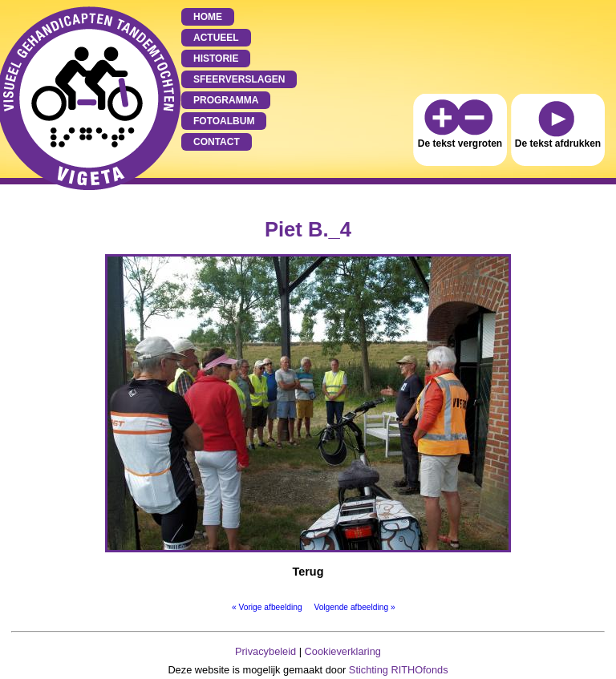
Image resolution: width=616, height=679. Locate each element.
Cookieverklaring (343, 651)
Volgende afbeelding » (354, 607)
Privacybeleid (265, 651)
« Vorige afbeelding (267, 607)
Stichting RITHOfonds (399, 670)
